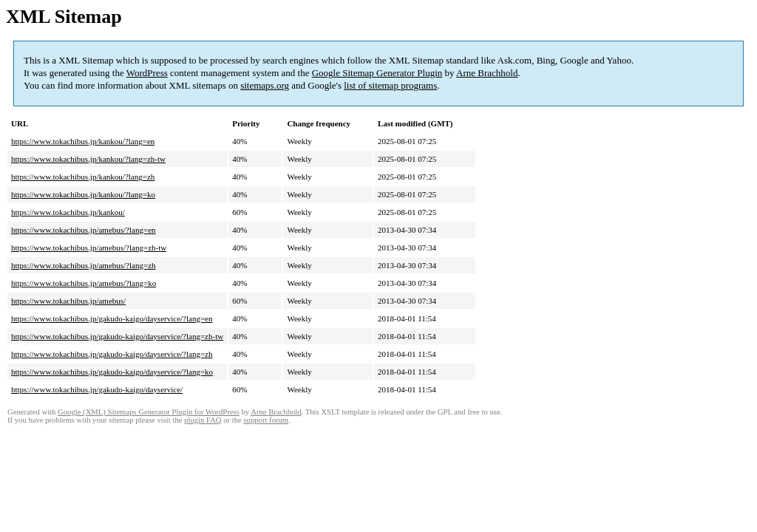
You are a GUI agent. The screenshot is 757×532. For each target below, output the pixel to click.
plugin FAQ (203, 420)
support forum (266, 420)
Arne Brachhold (487, 73)
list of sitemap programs (390, 85)
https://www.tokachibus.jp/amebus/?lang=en (84, 230)
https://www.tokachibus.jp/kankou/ (68, 212)
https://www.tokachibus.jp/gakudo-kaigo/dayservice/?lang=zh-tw (117, 336)
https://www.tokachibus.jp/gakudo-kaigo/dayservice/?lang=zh (112, 354)
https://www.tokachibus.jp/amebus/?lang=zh (84, 265)
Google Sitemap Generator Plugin (377, 73)
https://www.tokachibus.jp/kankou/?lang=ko (83, 194)
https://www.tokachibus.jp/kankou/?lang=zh (83, 177)
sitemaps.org (265, 85)
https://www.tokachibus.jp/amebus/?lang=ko (84, 283)
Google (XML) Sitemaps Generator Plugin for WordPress (149, 412)
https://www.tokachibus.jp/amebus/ (68, 301)
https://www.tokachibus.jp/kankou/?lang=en (83, 141)
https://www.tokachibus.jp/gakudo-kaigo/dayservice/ (97, 389)
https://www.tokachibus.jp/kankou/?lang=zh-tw (88, 159)
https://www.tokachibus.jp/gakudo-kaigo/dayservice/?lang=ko (112, 372)
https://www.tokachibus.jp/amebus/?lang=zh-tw (89, 248)
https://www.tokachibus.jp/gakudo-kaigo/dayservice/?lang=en (112, 318)
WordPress (147, 73)
